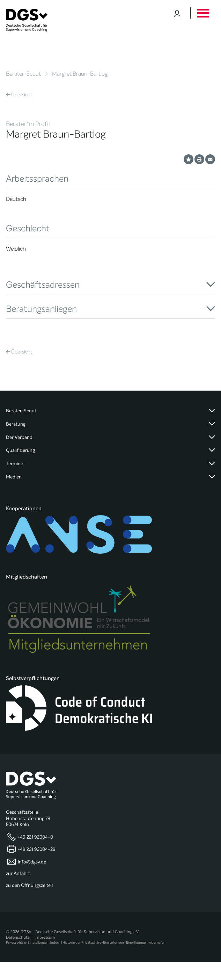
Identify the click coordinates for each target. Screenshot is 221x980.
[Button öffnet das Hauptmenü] (203, 13)
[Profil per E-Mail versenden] (210, 159)
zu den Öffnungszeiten (30, 885)
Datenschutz (18, 937)
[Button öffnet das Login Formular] (177, 13)
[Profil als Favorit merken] (189, 159)
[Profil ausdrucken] (199, 159)
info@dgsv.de (32, 862)
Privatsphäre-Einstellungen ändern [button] (33, 942)
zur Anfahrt (18, 874)
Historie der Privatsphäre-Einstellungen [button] (93, 942)
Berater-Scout (23, 74)
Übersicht (19, 95)
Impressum (45, 937)
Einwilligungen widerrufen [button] (146, 942)
